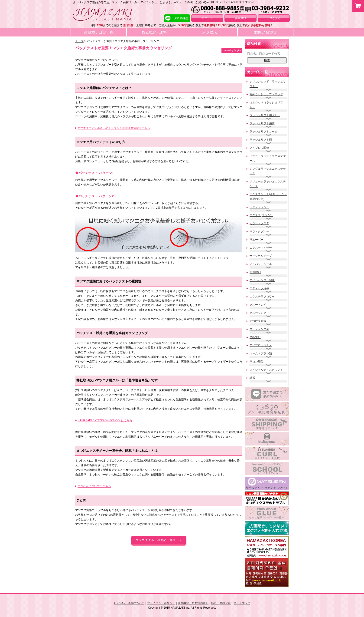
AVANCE (255, 337)
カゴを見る (274, 18)
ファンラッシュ (259, 207)
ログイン (207, 18)
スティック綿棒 (259, 288)
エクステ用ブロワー (262, 297)
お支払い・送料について (129, 603)
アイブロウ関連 (259, 148)
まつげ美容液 (258, 321)
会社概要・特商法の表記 (193, 603)
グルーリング (258, 313)
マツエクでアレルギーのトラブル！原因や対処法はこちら (114, 128)
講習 (252, 378)
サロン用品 (257, 362)
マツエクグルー (259, 231)
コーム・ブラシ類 (261, 353)
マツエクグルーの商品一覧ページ (159, 540)
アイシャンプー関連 (262, 280)
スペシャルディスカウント (266, 370)
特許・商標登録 (221, 603)
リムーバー (257, 240)
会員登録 (240, 18)
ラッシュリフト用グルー (265, 115)
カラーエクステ (259, 223)
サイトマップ (242, 603)
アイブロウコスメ (261, 345)
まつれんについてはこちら (94, 486)
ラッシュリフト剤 (261, 140)
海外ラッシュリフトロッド (266, 94)
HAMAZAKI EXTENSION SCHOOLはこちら (105, 420)
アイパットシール (261, 264)
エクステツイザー (261, 248)
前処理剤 (255, 272)
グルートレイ (258, 305)
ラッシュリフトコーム (263, 132)
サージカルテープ (261, 256)
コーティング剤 (259, 329)
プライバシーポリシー (161, 603)
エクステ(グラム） (261, 215)
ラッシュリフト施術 (262, 123)
